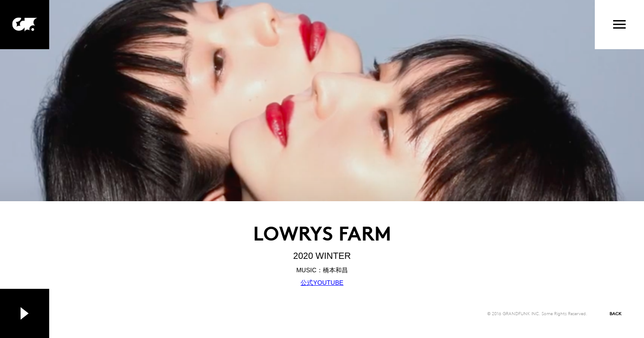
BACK (616, 313)
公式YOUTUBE (322, 283)
